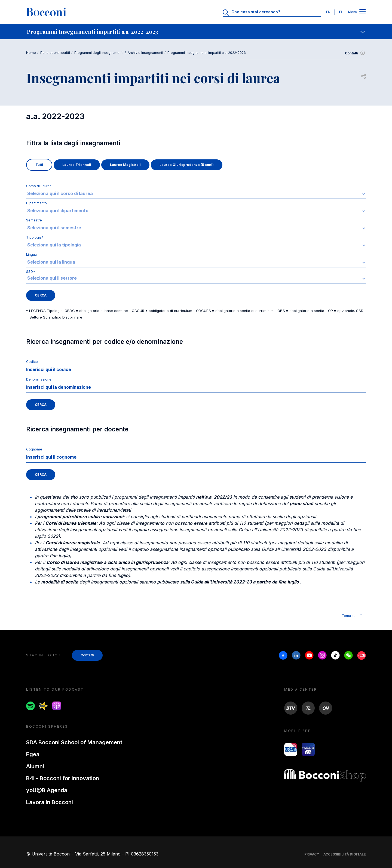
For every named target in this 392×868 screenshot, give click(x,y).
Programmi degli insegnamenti (99, 53)
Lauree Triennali (77, 165)
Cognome (34, 449)
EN (328, 12)
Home (31, 53)
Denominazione (39, 379)
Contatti (355, 53)
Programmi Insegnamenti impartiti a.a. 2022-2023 (207, 53)
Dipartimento (36, 203)
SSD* (196, 277)
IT (341, 12)
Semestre (34, 220)
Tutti (39, 165)
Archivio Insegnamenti (145, 53)
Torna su (353, 616)
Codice (32, 362)
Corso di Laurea (39, 186)
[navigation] (196, 32)
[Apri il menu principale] (363, 12)
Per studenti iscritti (55, 53)
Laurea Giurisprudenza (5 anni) (187, 165)
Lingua (31, 254)
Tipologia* (35, 237)
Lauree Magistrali (125, 165)
